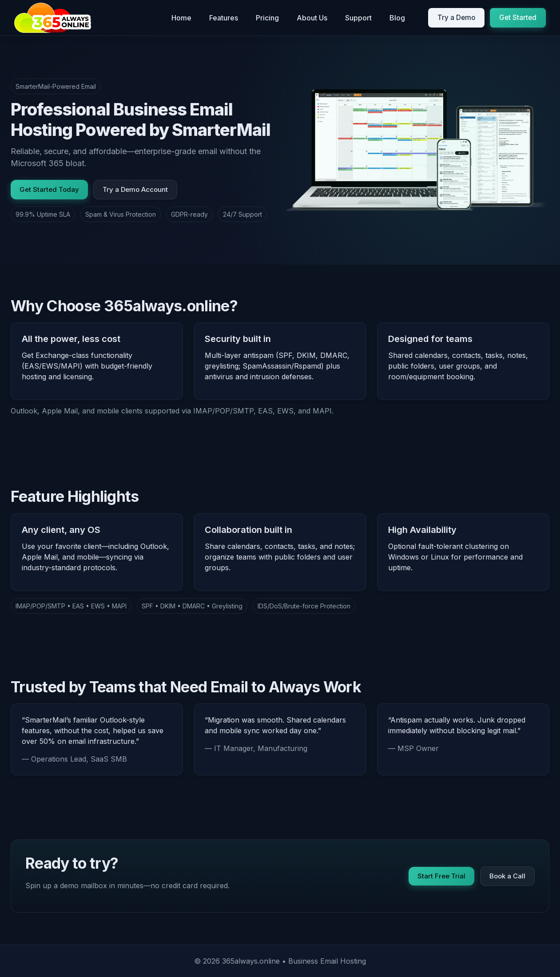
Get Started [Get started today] (518, 18)
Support (358, 18)
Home (181, 18)
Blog (397, 18)
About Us (312, 18)
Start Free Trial (441, 876)
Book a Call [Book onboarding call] (507, 876)
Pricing (267, 18)
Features (224, 18)
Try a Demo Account (135, 189)
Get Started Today (49, 189)
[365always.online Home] (53, 18)
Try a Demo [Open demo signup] (456, 18)
